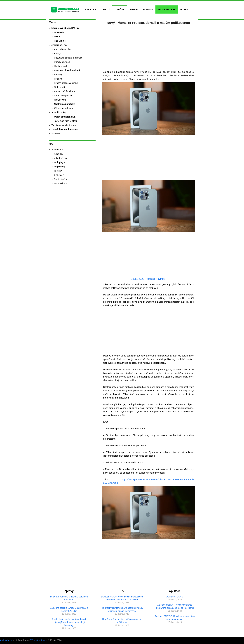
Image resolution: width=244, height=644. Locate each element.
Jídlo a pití (60, 87)
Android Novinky (155, 279)
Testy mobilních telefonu (66, 121)
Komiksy (58, 75)
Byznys (58, 54)
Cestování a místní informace (68, 58)
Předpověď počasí (63, 96)
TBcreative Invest (39, 640)
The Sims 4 (60, 41)
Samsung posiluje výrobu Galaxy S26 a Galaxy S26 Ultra (69, 609)
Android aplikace (60, 45)
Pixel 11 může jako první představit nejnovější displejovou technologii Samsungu (69, 622)
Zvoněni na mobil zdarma (65, 129)
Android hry (57, 150)
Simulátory (59, 175)
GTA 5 (57, 37)
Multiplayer (60, 162)
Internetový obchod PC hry (65, 28)
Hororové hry (60, 183)
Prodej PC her (167, 9)
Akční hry (59, 154)
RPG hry (58, 171)
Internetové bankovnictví (67, 70)
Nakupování (60, 100)
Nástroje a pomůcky (65, 104)
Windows (56, 134)
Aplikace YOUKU (175, 597)
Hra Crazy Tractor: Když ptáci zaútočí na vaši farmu (122, 621)
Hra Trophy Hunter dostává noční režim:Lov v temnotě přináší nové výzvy (122, 609)
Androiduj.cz (6, 640)
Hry (105, 9)
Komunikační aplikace (65, 91)
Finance (58, 79)
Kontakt (148, 9)
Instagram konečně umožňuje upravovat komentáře (69, 598)
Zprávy (120, 9)
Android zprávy (59, 112)
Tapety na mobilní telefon (64, 125)
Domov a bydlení (62, 62)
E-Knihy (134, 9)
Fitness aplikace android (66, 83)
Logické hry (60, 167)
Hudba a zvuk (61, 66)
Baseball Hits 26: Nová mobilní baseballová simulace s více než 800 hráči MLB (122, 598)
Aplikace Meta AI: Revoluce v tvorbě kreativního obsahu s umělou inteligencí (175, 606)
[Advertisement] (148, 47)
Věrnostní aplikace (64, 108)
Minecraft (59, 32)
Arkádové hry (61, 158)
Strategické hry (61, 179)
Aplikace (91, 9)
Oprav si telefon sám (65, 117)
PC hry (184, 9)
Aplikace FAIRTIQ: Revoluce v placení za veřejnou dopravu (175, 618)
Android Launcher (63, 49)
